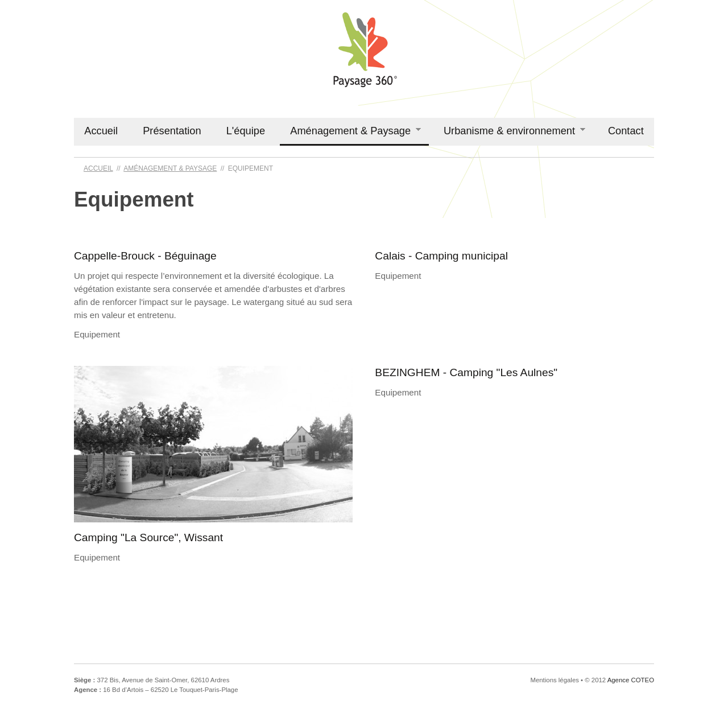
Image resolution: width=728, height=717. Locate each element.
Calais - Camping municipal (441, 256)
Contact (626, 131)
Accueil (101, 131)
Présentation (172, 131)
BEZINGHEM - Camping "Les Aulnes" (466, 372)
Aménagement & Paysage (350, 131)
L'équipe (246, 131)
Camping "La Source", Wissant (148, 537)
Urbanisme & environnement (510, 131)
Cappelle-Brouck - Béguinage (145, 256)
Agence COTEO (631, 680)
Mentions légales (554, 680)
